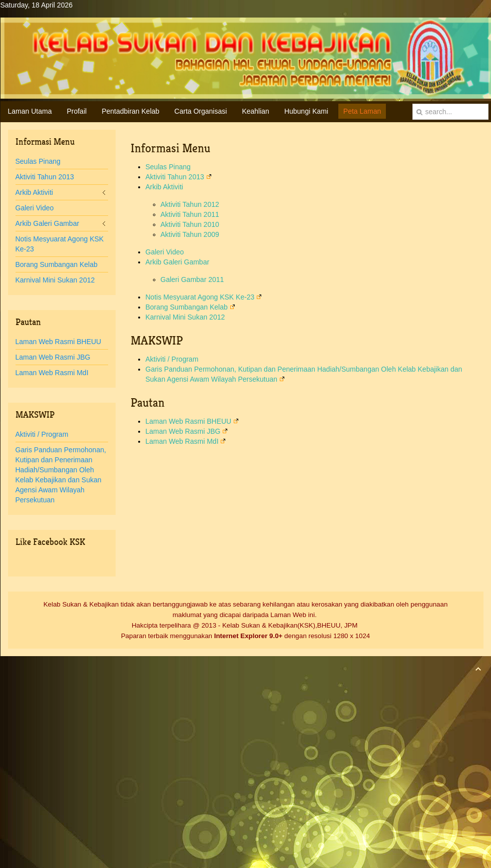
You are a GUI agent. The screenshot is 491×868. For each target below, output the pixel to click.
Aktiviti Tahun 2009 (190, 234)
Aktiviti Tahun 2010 (190, 224)
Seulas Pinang (168, 167)
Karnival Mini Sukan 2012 (185, 317)
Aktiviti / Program (172, 359)
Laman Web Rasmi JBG (187, 431)
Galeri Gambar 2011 (192, 279)
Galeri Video (165, 252)
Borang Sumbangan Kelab (190, 307)
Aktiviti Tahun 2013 (179, 177)
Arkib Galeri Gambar (178, 262)
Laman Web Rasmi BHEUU (192, 421)
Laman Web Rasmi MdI (186, 441)
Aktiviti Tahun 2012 (190, 204)
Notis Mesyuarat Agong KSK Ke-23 (204, 297)
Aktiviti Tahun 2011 (190, 214)
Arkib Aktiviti (164, 187)
